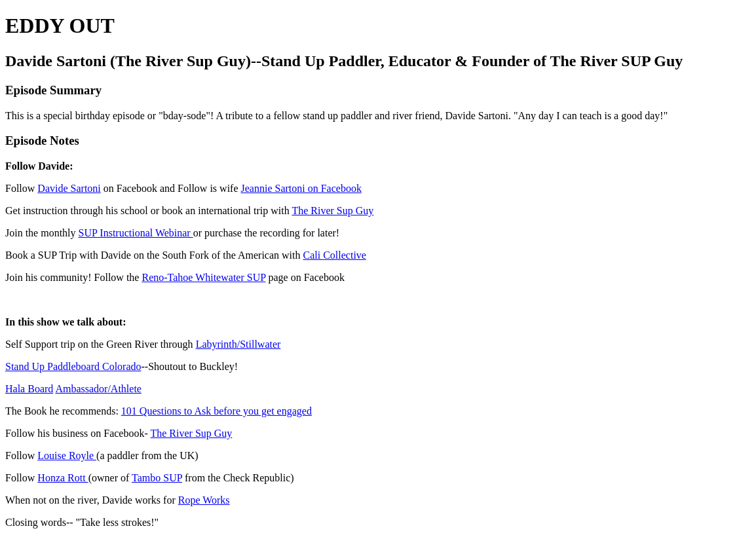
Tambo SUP (157, 478)
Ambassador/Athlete (98, 389)
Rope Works (204, 500)
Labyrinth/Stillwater (238, 344)
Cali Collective (335, 255)
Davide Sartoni (69, 188)
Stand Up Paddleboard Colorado (73, 366)
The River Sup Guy (332, 211)
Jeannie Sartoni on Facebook (301, 188)
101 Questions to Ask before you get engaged (217, 411)
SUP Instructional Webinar (136, 233)
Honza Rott (63, 478)
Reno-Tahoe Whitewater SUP (203, 277)
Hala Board (29, 389)
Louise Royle (67, 455)
